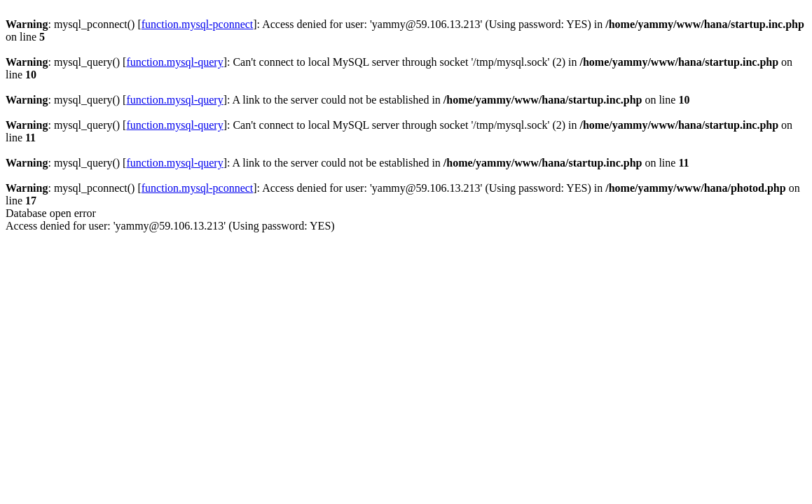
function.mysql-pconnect (198, 24)
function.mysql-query (174, 62)
